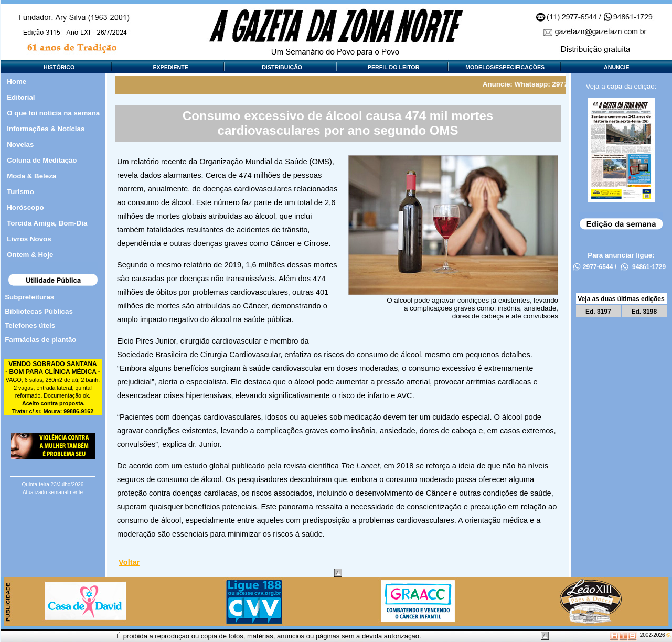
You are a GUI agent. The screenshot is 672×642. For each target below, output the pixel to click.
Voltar (129, 562)
